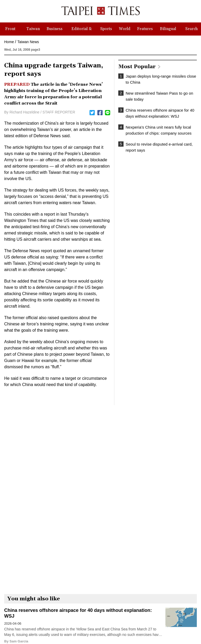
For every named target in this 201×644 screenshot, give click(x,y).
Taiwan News (28, 42)
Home (9, 42)
